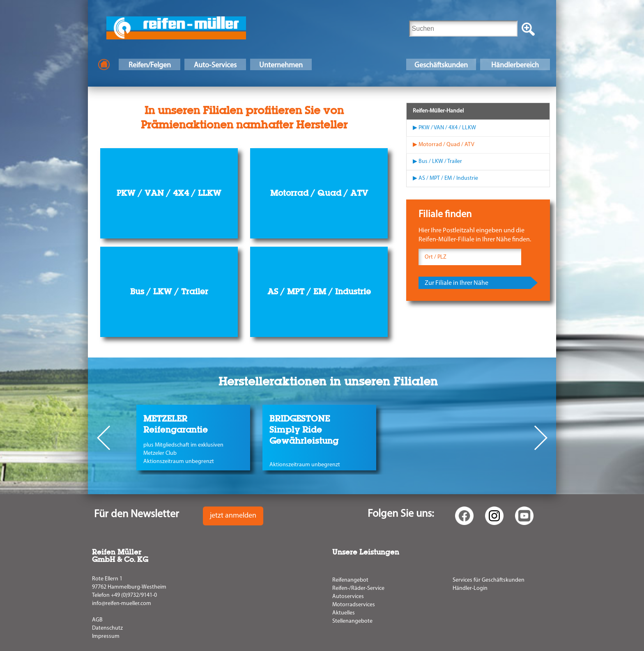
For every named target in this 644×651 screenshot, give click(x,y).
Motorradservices (354, 605)
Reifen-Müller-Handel (438, 111)
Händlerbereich (515, 65)
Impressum (106, 636)
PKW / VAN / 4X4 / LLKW (169, 193)
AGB (97, 620)
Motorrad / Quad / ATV (319, 193)
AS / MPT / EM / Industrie (319, 291)
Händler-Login (470, 588)
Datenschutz (107, 628)
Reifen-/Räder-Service (358, 588)
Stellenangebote (352, 621)
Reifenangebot (350, 580)
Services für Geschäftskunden (489, 580)
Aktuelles (344, 613)
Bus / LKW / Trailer (169, 291)
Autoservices (348, 597)
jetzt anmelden (233, 516)
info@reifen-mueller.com (122, 604)
